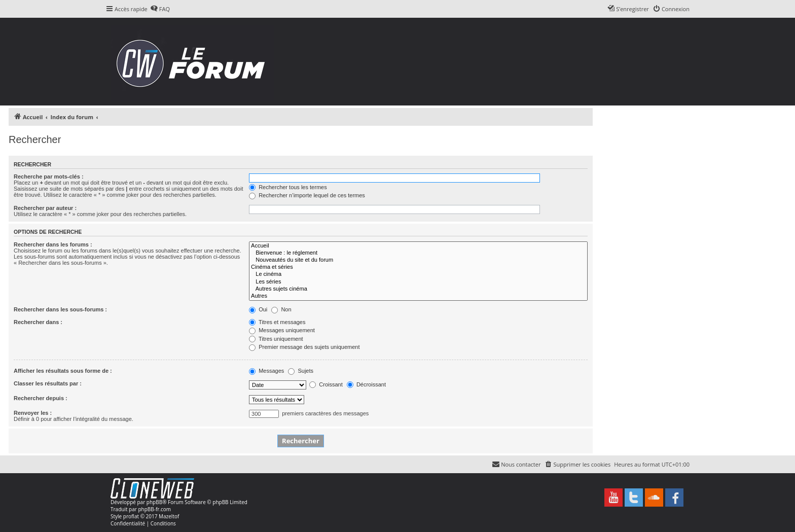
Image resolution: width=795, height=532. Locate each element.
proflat (131, 516)
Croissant (326, 384)
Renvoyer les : (33, 413)
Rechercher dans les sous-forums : (60, 309)
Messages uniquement (282, 330)
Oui (258, 309)
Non (281, 309)
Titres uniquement (276, 339)
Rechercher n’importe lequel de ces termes (307, 195)
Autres (418, 296)
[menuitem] (160, 9)
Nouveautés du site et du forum (418, 260)
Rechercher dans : (38, 322)
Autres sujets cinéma (418, 289)
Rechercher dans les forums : (53, 244)
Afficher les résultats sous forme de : (63, 371)
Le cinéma (418, 274)
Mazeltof (169, 516)
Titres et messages (277, 322)
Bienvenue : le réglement (418, 253)
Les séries (418, 282)
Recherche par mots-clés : (49, 176)
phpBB (154, 502)
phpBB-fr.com (154, 509)
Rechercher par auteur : (45, 208)
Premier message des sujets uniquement (304, 347)
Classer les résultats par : (48, 383)
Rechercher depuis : (41, 398)
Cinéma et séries (418, 267)
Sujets (301, 371)
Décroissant (366, 384)
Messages (266, 371)
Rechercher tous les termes (288, 187)
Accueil (418, 246)
